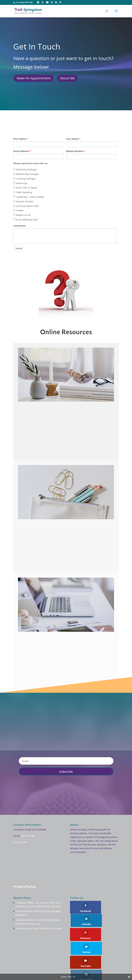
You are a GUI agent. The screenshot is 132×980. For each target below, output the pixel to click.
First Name (20, 139)
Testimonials (75, 959)
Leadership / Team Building (29, 197)
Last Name (73, 139)
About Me (67, 78)
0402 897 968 (28, 836)
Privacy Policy (24, 887)
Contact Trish (20, 842)
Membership (77, 955)
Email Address (22, 151)
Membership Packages (26, 174)
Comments (19, 226)
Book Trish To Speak (55, 955)
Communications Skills (26, 206)
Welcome (18, 955)
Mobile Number (76, 151)
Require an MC (22, 215)
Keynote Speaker (23, 201)
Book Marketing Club (25, 220)
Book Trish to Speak (25, 188)
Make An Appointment (34, 78)
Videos (51, 959)
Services (39, 959)
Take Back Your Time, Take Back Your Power (39, 928)
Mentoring (93, 955)
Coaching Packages (25, 179)
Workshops (20, 183)
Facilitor (19, 210)
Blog (61, 959)
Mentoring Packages (25, 169)
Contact (90, 959)
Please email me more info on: (31, 163)
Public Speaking (22, 192)
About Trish (34, 955)
